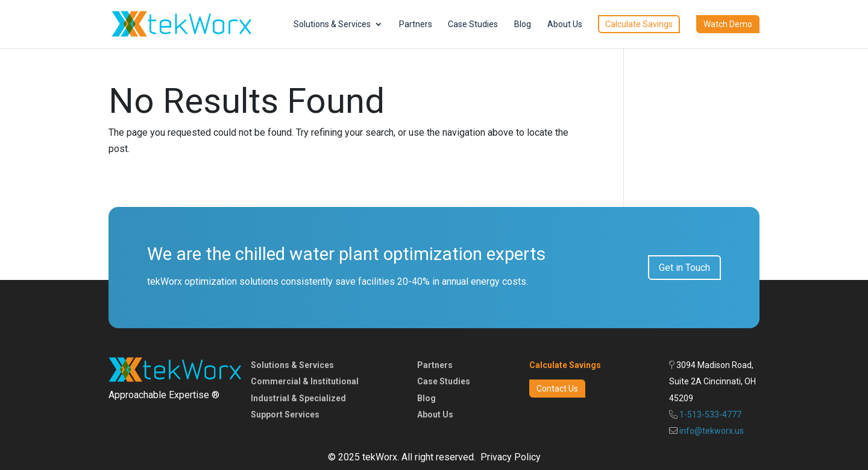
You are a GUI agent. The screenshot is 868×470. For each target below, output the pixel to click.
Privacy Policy (511, 457)
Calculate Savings (639, 24)
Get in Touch (684, 268)
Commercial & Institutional (305, 381)
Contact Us (557, 389)
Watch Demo (728, 24)
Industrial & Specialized (298, 398)
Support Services (285, 414)
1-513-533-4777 (710, 414)
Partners (416, 24)
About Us (565, 24)
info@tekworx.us (712, 431)
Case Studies (473, 24)
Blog (523, 24)
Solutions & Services (332, 24)
